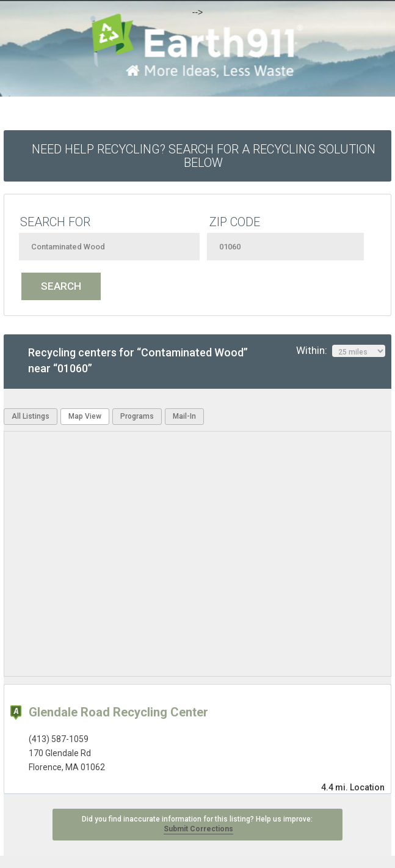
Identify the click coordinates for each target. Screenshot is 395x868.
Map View (85, 416)
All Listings (31, 416)
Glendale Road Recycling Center (118, 712)
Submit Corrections (198, 829)
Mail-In (184, 416)
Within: (341, 351)
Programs (137, 416)
